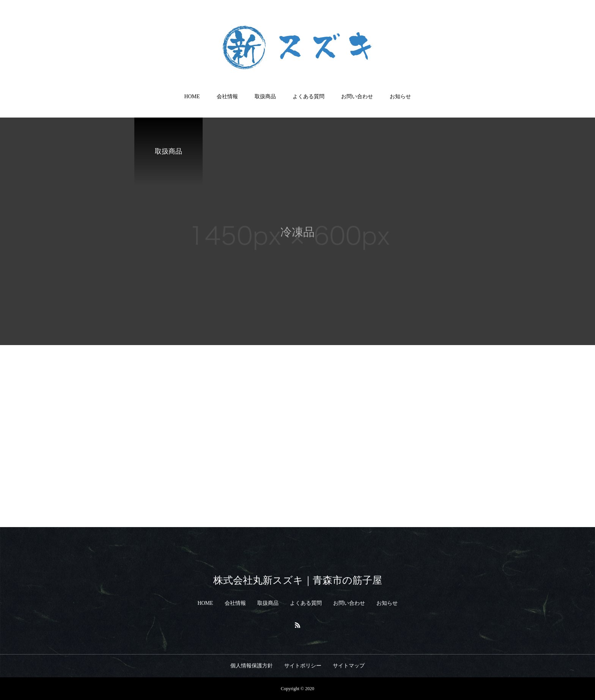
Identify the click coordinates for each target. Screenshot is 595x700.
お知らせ (400, 97)
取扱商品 (265, 97)
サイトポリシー (303, 666)
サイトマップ (349, 666)
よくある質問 (309, 97)
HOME (192, 97)
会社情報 (227, 97)
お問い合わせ (357, 97)
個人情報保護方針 (252, 666)
